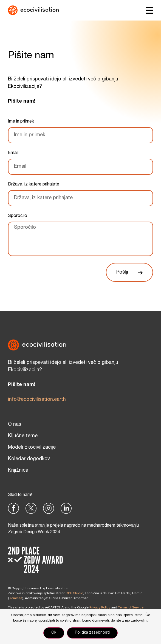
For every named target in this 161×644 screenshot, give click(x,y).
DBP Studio (74, 593)
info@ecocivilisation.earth (37, 400)
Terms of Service (131, 608)
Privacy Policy (100, 608)
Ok (54, 633)
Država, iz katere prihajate (34, 185)
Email (13, 153)
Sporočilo (18, 216)
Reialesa (15, 598)
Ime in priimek (21, 122)
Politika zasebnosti (92, 633)
